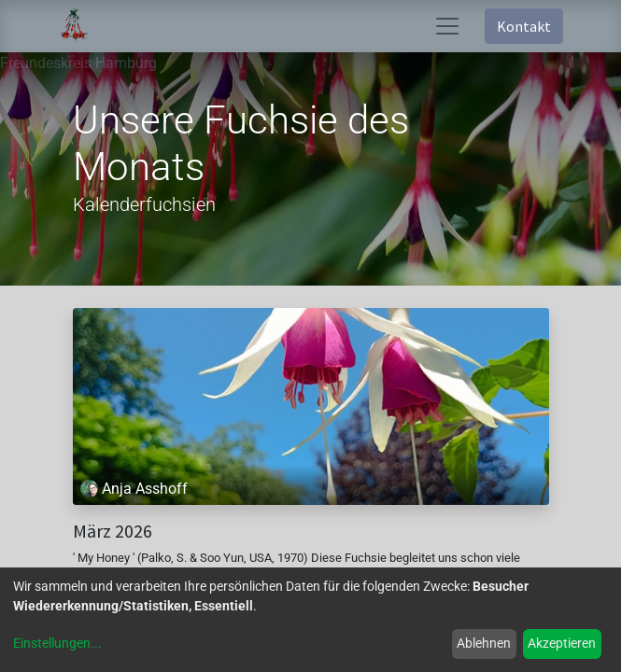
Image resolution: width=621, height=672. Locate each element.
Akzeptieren (562, 643)
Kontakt (524, 26)
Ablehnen (484, 643)
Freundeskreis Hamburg (78, 63)
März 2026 (113, 531)
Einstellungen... (57, 643)
